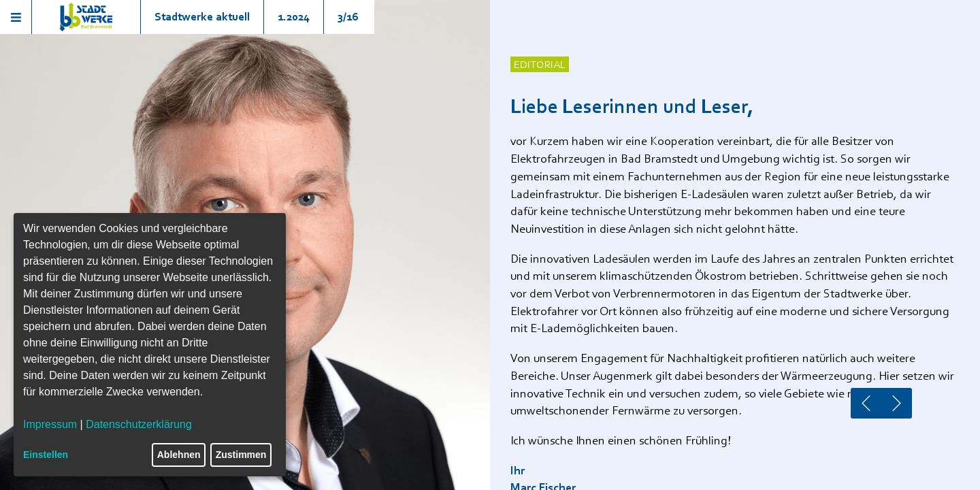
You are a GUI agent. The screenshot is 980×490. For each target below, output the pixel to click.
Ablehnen (179, 455)
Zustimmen (241, 455)
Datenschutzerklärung (139, 424)
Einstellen (46, 455)
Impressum (50, 424)
